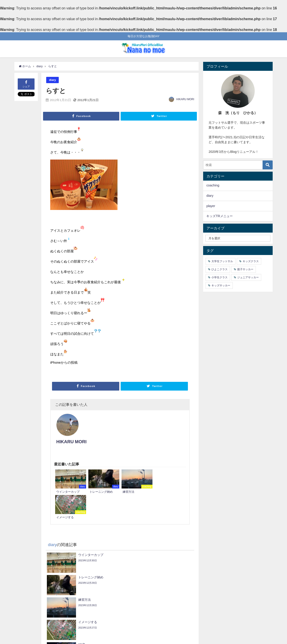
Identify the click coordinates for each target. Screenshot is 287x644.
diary (53, 80)
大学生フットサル (222, 261)
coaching (213, 185)
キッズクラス (251, 261)
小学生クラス (220, 277)
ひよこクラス (220, 269)
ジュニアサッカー (248, 277)
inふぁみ (184, 600)
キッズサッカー (221, 285)
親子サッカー (245, 269)
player (211, 206)
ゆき (26, 587)
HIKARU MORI (185, 99)
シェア (26, 84)
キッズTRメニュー (219, 216)
